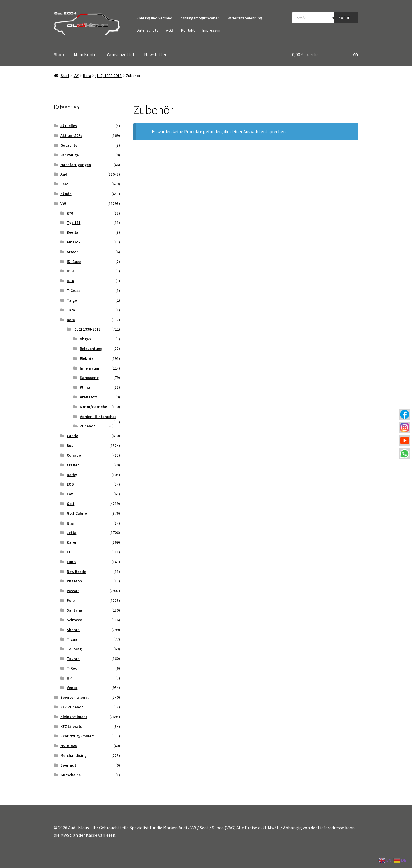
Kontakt (188, 30)
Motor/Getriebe (93, 407)
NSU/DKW (69, 746)
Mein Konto (85, 54)
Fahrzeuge (70, 155)
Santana (74, 610)
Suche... (346, 18)
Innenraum (90, 368)
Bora (87, 76)
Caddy (72, 436)
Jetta (72, 533)
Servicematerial (75, 697)
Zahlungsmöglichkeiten (200, 18)
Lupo (71, 562)
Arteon (73, 252)
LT (69, 552)
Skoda (66, 194)
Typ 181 (74, 223)
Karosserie (89, 378)
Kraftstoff (88, 397)
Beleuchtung (91, 349)
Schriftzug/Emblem (78, 736)
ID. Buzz (74, 262)
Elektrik (87, 358)
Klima (85, 387)
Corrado (74, 455)
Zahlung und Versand (154, 18)
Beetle (72, 232)
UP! (70, 678)
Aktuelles (69, 126)
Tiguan (73, 639)
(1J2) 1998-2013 (108, 76)
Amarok (74, 242)
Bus (70, 445)
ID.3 (70, 271)
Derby (72, 475)
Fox (70, 494)
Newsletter (155, 54)
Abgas (85, 339)
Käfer (72, 542)
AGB (170, 30)
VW (76, 76)
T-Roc (72, 668)
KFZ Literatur (72, 726)
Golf (71, 504)
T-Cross (74, 290)
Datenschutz (147, 30)
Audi (64, 174)
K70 (70, 213)
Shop (59, 54)
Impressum (212, 30)
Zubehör (87, 426)
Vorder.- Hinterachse (98, 417)
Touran (73, 659)
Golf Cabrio (77, 513)
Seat (65, 184)
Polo (71, 600)
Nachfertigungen (76, 165)
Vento (72, 688)
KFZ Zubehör (72, 707)
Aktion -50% (71, 135)
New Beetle (76, 572)
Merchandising (74, 755)
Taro (71, 310)
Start (65, 76)
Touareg (74, 649)
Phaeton (74, 581)
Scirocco (74, 620)
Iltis (70, 523)
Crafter (73, 465)
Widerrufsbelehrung (245, 18)
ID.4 (70, 281)
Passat (73, 591)
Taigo (72, 300)
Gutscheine (71, 775)
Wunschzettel (120, 54)
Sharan (73, 630)
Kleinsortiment (74, 717)
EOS (70, 484)
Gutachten (70, 145)
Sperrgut (68, 765)
